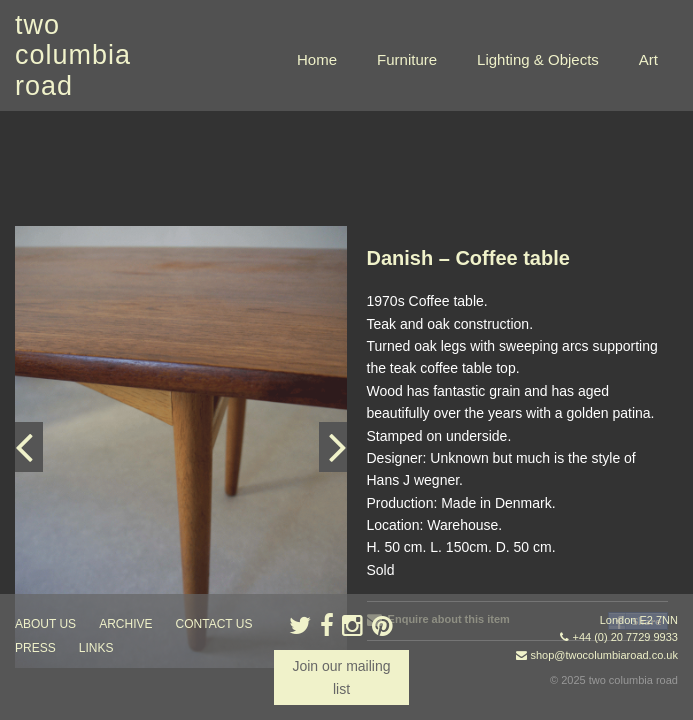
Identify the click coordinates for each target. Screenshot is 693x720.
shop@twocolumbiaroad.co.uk (604, 655)
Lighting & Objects (538, 59)
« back (387, 570)
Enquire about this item (438, 508)
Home (317, 59)
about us (45, 624)
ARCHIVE (125, 624)
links (96, 648)
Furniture (407, 59)
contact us (214, 624)
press (35, 648)
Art (648, 59)
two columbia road (73, 55)
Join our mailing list (341, 677)
